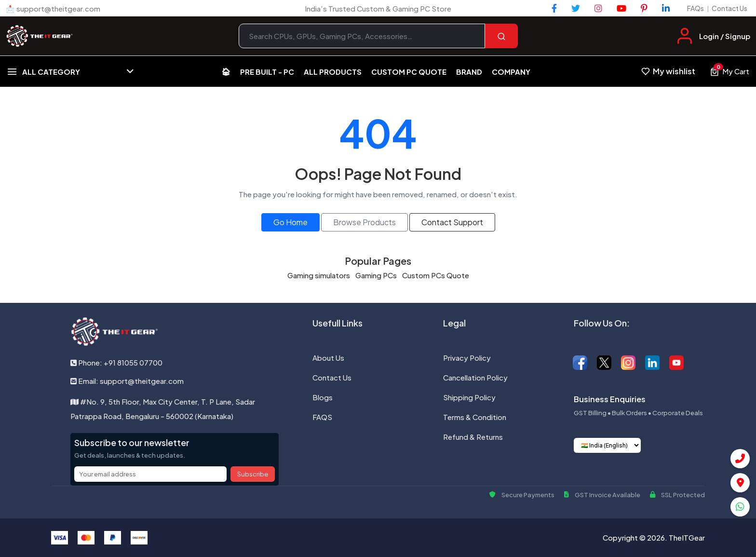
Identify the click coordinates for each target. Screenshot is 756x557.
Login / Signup (725, 36)
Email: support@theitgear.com (127, 381)
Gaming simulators (319, 275)
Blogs (323, 397)
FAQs (695, 8)
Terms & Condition (475, 417)
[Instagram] (598, 8)
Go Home (290, 222)
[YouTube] (621, 8)
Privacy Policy (467, 358)
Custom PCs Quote (436, 275)
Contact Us (729, 8)
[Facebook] (554, 8)
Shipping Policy (469, 397)
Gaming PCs (376, 275)
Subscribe (253, 474)
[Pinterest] (644, 8)
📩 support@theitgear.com (53, 8)
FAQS (322, 417)
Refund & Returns (473, 437)
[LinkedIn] (666, 8)
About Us (328, 358)
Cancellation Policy (475, 377)
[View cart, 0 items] (729, 71)
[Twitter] (576, 8)
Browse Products (364, 222)
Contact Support (452, 222)
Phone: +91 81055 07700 (116, 362)
